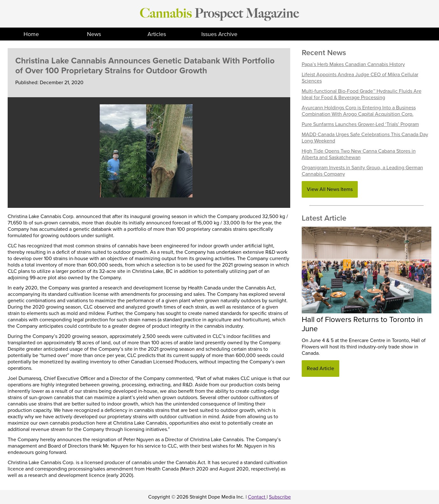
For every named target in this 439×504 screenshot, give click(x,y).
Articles (157, 34)
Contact (257, 497)
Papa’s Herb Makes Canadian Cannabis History (353, 64)
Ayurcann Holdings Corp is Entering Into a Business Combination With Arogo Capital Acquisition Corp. (359, 111)
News (94, 34)
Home (31, 34)
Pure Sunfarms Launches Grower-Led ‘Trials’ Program (360, 124)
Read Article (320, 369)
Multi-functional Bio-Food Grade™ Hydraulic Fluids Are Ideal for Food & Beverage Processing (362, 94)
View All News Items (330, 189)
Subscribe (280, 497)
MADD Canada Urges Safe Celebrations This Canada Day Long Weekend (365, 138)
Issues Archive (219, 34)
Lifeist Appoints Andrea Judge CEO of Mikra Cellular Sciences (360, 78)
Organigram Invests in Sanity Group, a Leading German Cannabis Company (362, 171)
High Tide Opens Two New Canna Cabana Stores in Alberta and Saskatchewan (359, 154)
